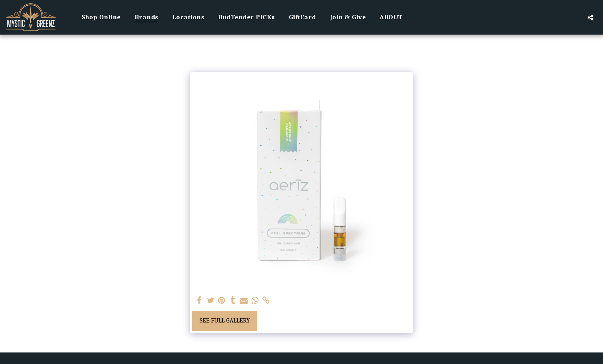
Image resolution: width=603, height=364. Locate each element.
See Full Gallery (225, 320)
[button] (591, 17)
